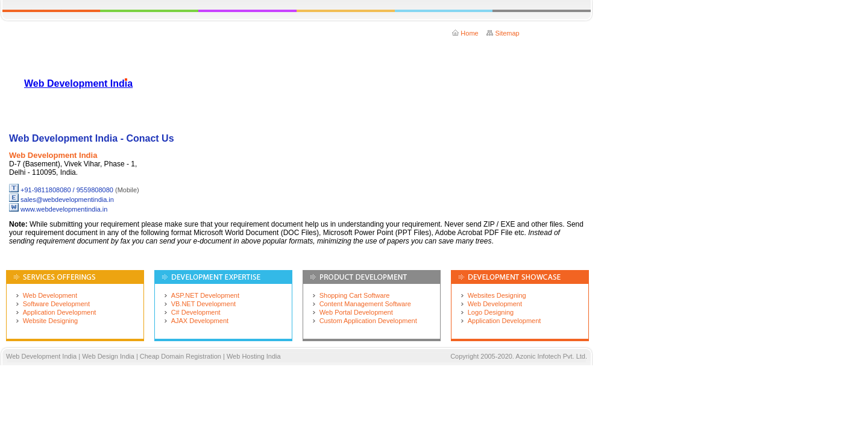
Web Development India (78, 83)
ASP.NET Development (205, 295)
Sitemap (507, 33)
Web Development (50, 295)
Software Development (56, 304)
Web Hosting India (254, 356)
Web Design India (109, 356)
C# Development (196, 312)
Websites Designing (497, 295)
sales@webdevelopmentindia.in (67, 200)
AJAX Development (200, 321)
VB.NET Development (203, 304)
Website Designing (51, 321)
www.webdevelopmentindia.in (64, 209)
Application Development (60, 312)
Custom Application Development (368, 321)
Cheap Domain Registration (181, 356)
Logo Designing (491, 312)
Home (469, 33)
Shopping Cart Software (355, 295)
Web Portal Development (356, 312)
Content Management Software (365, 304)
